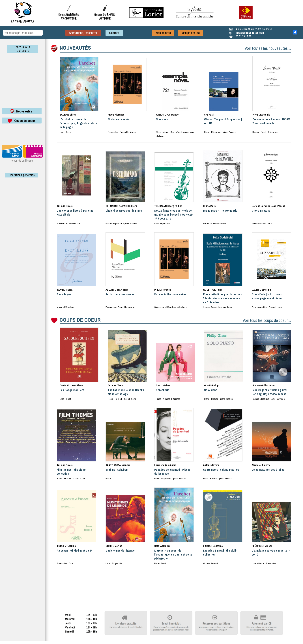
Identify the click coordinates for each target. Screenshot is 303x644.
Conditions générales (22, 175)
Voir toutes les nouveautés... (268, 48)
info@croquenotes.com (250, 33)
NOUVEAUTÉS (75, 48)
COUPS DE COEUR (80, 320)
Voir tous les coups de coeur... (267, 320)
